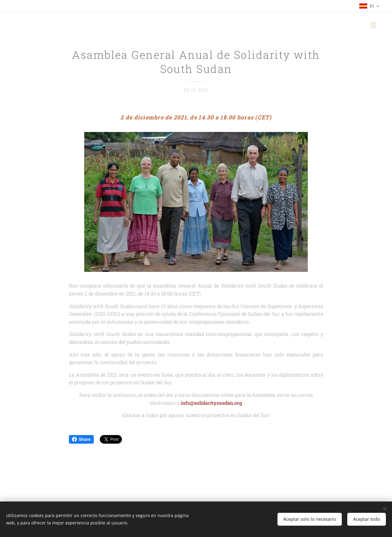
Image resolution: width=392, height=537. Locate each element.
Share (81, 439)
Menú (373, 25)
